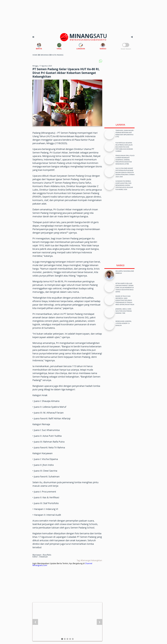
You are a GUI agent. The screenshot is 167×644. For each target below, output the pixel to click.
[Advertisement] (83, 16)
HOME (35, 55)
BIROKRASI (45, 55)
